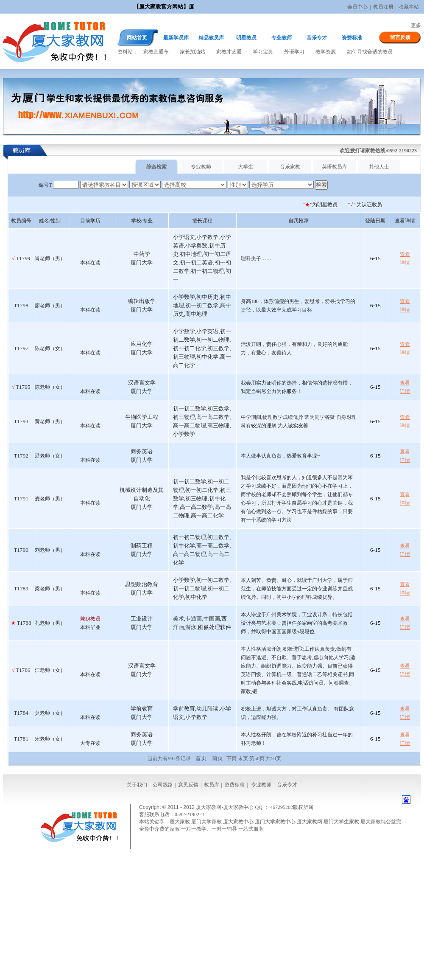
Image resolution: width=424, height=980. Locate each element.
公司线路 (163, 785)
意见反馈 (188, 785)
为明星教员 (325, 205)
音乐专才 (317, 38)
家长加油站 (192, 52)
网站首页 (137, 38)
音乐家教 (290, 167)
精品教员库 (211, 38)
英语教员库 (335, 167)
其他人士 (379, 167)
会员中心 (357, 7)
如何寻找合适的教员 (370, 52)
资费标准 (352, 38)
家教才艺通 (229, 52)
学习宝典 (263, 52)
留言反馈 (400, 37)
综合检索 (156, 167)
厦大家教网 (54, 41)
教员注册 (383, 7)
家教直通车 (156, 52)
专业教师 (282, 38)
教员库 (212, 785)
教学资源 (326, 52)
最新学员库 (176, 38)
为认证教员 (369, 205)
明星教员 (246, 38)
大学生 (245, 167)
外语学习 (294, 52)
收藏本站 (409, 7)
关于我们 (137, 785)
